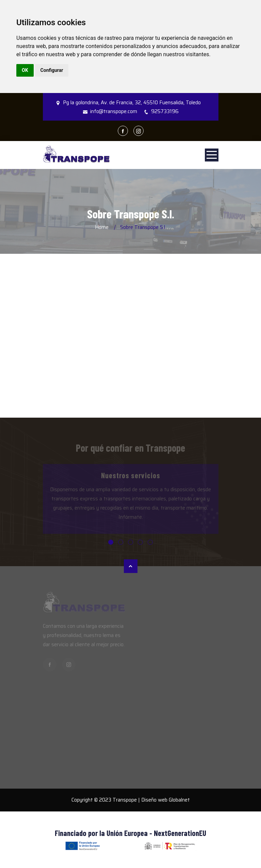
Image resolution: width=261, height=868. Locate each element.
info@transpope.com (114, 111)
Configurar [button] (52, 70)
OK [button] (25, 70)
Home (102, 227)
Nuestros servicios (131, 477)
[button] (111, 542)
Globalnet (179, 800)
